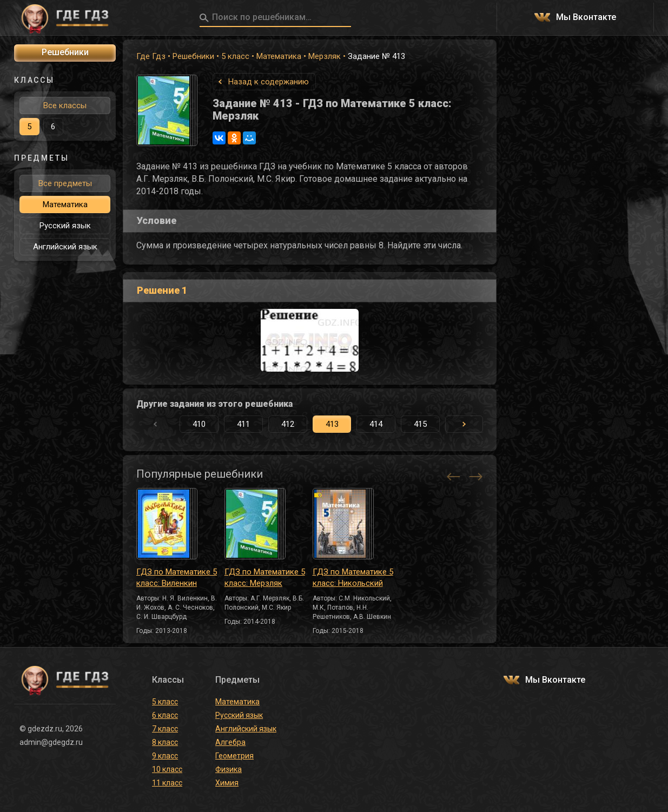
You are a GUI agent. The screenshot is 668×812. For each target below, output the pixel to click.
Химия (227, 783)
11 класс (167, 783)
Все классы (65, 105)
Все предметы (65, 183)
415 (420, 424)
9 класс (165, 756)
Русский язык (65, 226)
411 (243, 424)
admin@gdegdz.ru (51, 742)
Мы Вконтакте (586, 18)
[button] (464, 424)
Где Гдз (151, 56)
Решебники (193, 56)
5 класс (235, 56)
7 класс (165, 729)
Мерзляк (325, 56)
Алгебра (230, 742)
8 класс (165, 742)
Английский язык (65, 247)
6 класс (165, 715)
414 (376, 424)
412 (288, 424)
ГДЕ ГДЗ (65, 18)
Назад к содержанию (269, 82)
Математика (279, 56)
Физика (229, 769)
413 (332, 424)
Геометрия (234, 756)
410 (199, 424)
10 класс (167, 769)
